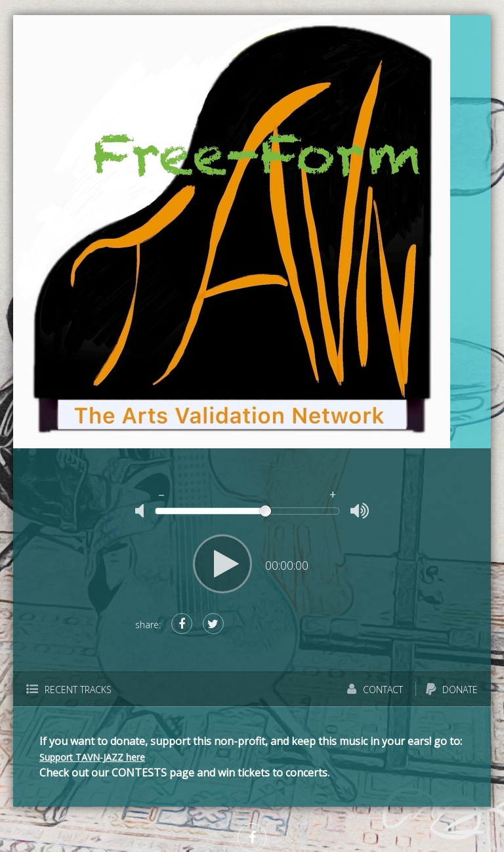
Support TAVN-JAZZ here (92, 757)
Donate (452, 690)
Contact (375, 690)
